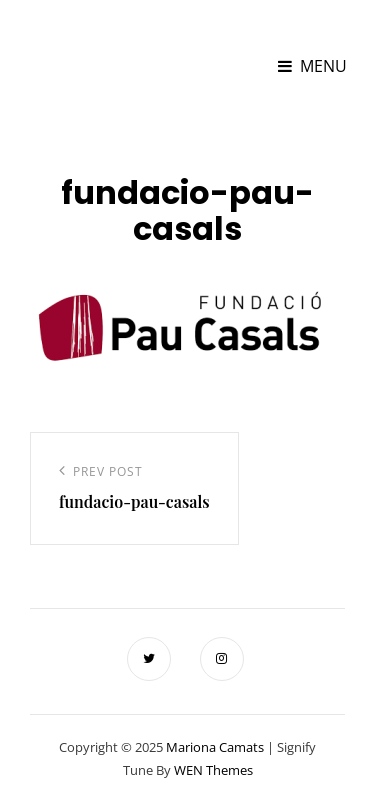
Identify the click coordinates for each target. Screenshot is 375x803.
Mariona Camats (97, 55)
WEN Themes (213, 770)
